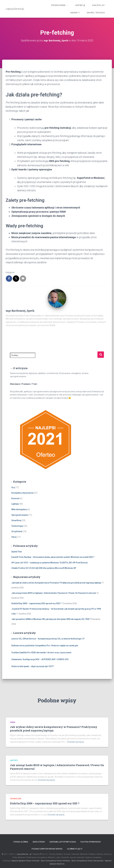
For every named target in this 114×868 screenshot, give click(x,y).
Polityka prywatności (91, 842)
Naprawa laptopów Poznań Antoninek (25, 861)
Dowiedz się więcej (75, 742)
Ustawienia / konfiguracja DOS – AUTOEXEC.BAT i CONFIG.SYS (40, 659)
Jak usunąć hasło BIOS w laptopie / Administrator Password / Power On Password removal (54, 593)
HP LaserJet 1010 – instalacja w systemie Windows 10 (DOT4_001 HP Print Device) (50, 563)
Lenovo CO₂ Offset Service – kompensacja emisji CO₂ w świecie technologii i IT (48, 639)
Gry (13, 487)
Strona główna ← (60, 5)
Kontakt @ (80, 5)
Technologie (17, 526)
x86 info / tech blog (96, 13)
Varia (14, 537)
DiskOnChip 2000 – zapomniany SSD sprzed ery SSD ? (36, 603)
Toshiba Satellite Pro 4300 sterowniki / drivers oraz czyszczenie (41, 653)
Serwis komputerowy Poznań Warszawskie (87, 861)
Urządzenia (17, 531)
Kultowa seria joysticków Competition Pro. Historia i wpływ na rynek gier (45, 646)
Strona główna (21, 842)
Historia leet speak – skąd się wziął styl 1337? (33, 666)
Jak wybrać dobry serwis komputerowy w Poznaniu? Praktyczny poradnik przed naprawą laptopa (56, 583)
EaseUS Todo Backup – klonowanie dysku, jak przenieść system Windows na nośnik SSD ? (53, 557)
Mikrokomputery (19, 509)
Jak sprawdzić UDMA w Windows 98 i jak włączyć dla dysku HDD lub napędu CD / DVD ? (51, 619)
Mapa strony (39, 842)
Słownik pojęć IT (75, 849)
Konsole (15, 498)
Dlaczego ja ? (98, 5)
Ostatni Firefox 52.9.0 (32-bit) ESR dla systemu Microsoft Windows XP (44, 568)
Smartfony (16, 520)
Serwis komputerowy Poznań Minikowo (55, 861)
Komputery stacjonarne (22, 493)
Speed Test (17, 552)
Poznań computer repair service (47, 849)
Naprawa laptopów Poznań (63, 842)
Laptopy (15, 504)
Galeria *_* (75, 13)
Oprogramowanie (20, 515)
